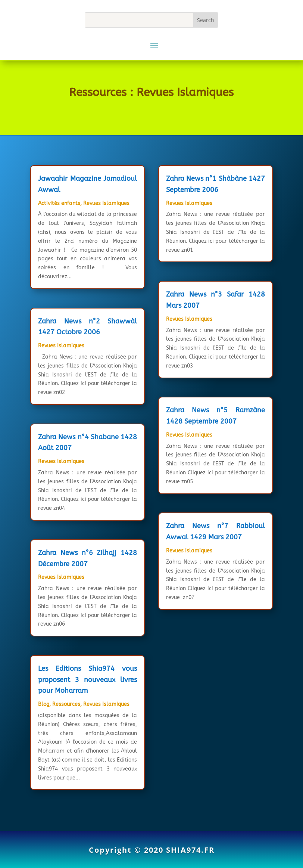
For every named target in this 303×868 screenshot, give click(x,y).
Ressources (66, 704)
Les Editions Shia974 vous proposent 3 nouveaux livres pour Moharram (88, 680)
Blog (44, 704)
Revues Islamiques (106, 203)
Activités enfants (59, 203)
